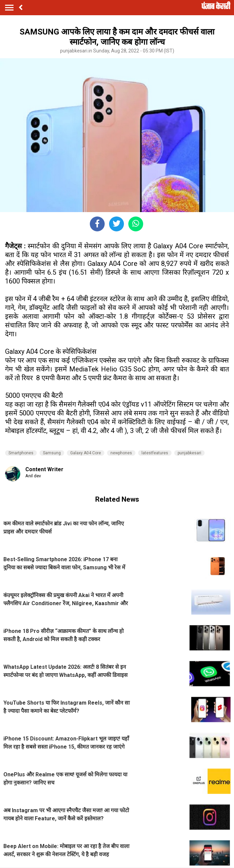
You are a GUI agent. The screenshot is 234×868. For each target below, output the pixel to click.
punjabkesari (189, 453)
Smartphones (21, 453)
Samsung (52, 453)
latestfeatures (155, 453)
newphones (121, 453)
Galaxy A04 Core (86, 453)
